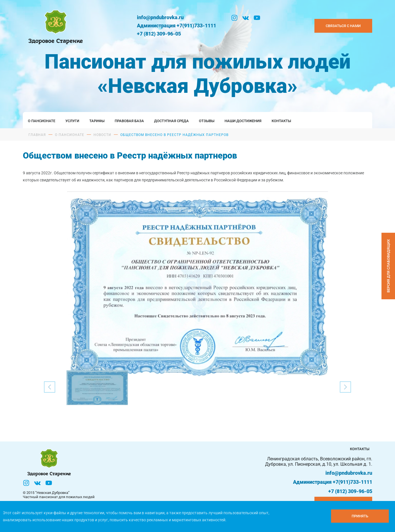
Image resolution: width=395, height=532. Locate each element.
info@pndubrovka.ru (160, 17)
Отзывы (207, 121)
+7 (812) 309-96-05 (159, 34)
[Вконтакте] (246, 18)
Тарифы (97, 121)
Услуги (72, 121)
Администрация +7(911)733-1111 (177, 26)
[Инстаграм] (234, 18)
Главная (37, 135)
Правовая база (129, 121)
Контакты (281, 121)
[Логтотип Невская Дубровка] (55, 26)
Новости (102, 135)
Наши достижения (243, 121)
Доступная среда (171, 121)
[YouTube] (257, 18)
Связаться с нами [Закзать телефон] (343, 26)
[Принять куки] (360, 516)
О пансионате (42, 121)
